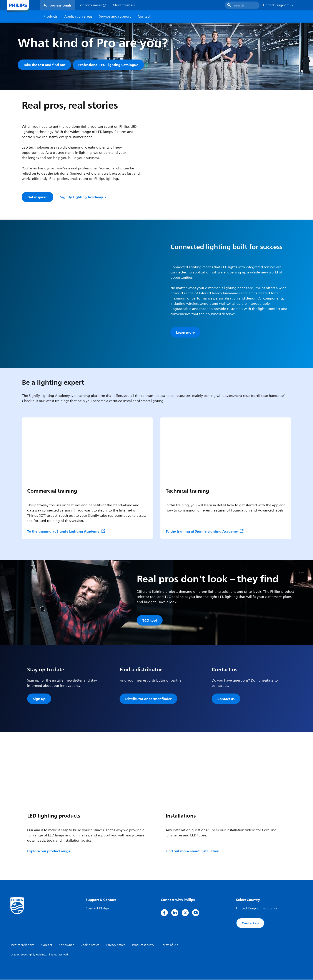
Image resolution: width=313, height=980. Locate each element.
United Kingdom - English (256, 909)
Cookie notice (90, 945)
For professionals (57, 5)
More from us (124, 5)
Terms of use (170, 945)
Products (50, 17)
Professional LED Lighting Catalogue (108, 65)
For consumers (92, 5)
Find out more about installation (192, 851)
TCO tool (150, 621)
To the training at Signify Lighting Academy (66, 531)
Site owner (66, 945)
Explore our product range (49, 851)
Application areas (78, 17)
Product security (143, 945)
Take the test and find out (44, 65)
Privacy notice (116, 945)
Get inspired (37, 197)
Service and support (115, 17)
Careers (47, 945)
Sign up (39, 699)
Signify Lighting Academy (84, 197)
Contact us (226, 699)
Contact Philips (97, 909)
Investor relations (22, 945)
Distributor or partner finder (148, 699)
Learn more (185, 333)
